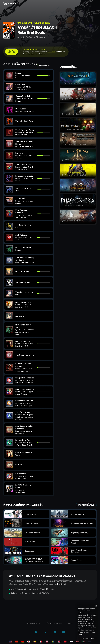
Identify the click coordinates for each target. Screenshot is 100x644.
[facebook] (55, 632)
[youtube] (64, 632)
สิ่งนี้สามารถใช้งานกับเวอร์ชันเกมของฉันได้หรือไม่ (30, 593)
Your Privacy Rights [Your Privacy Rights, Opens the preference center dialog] (87, 638)
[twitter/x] (45, 632)
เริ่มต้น (11, 52)
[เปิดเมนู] (96, 4)
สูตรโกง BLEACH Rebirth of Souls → (35, 23)
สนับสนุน (71, 623)
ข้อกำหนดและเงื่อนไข (33, 623)
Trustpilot (61, 584)
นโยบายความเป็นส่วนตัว (54, 623)
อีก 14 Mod (51, 52)
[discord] (36, 632)
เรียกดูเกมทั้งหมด (86, 505)
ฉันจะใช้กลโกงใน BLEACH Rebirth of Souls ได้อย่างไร (32, 589)
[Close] (96, 606)
